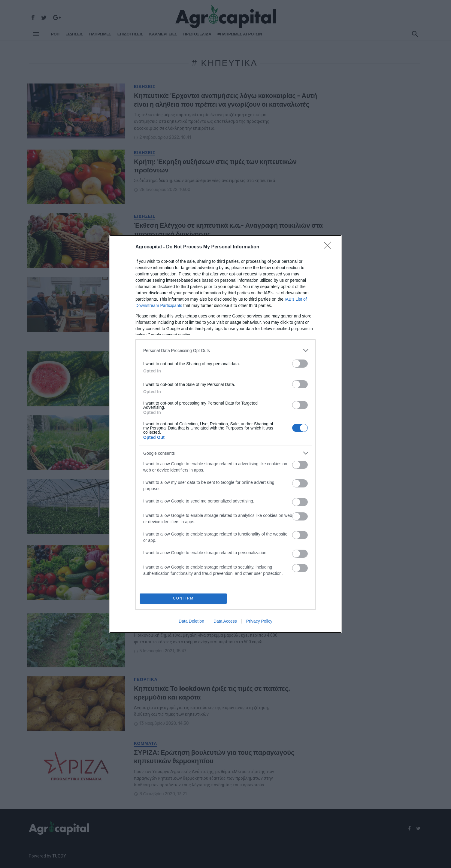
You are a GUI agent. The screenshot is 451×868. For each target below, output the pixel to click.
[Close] (329, 247)
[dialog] (225, 434)
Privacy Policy (259, 622)
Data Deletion (191, 622)
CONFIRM (184, 598)
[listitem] (225, 350)
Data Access (225, 622)
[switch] (300, 363)
